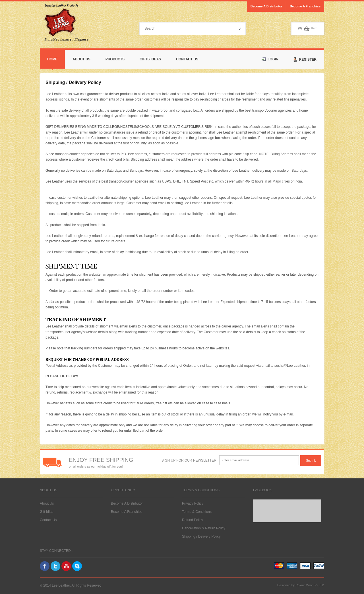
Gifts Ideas (150, 59)
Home (52, 59)
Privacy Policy (193, 503)
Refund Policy (193, 520)
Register (305, 60)
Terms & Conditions (197, 512)
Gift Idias (46, 512)
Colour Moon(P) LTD (310, 585)
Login (270, 59)
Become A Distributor (127, 503)
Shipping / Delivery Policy (201, 536)
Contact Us (187, 59)
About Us (81, 59)
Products (115, 59)
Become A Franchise (127, 512)
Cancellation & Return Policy (204, 528)
